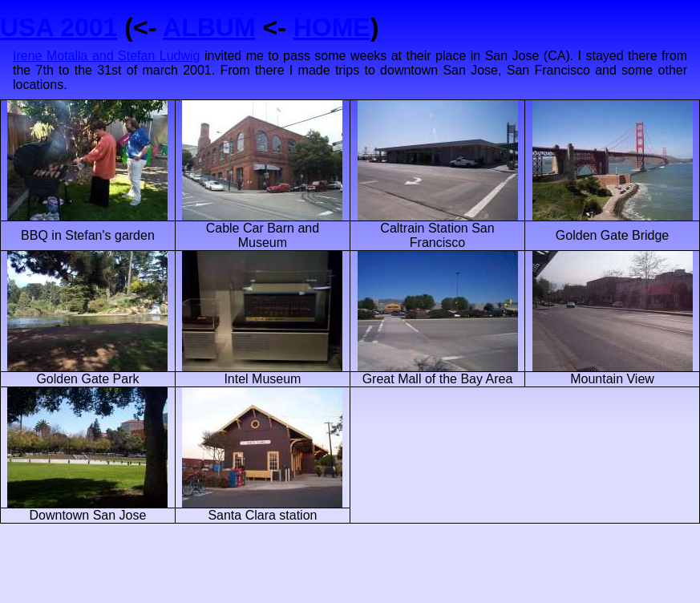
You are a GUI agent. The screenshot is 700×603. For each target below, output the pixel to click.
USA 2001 (59, 27)
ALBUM (209, 27)
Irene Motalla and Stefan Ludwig (107, 56)
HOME (332, 27)
